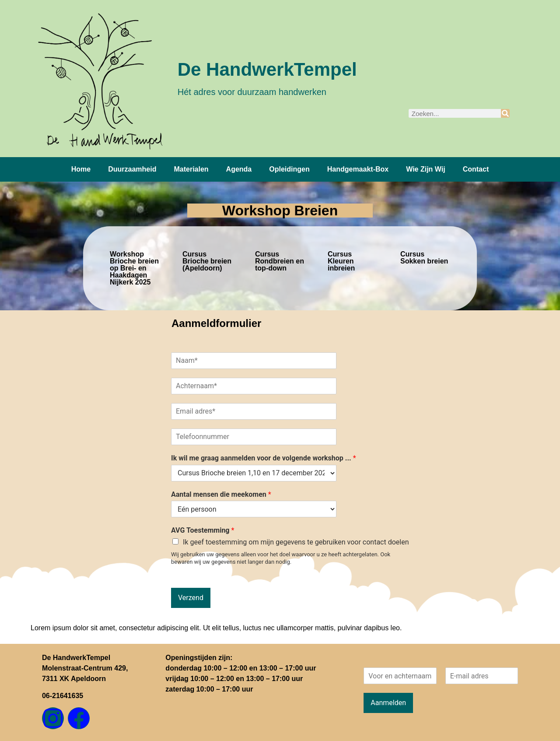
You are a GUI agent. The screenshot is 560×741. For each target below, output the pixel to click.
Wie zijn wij (425, 169)
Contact (476, 169)
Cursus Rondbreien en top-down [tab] (280, 261)
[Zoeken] (505, 113)
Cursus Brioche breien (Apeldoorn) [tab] (207, 261)
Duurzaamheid (132, 169)
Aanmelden (388, 703)
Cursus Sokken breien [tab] (424, 258)
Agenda (239, 169)
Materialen (191, 169)
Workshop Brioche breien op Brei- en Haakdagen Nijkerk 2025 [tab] (134, 268)
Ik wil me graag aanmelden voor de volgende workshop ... (264, 458)
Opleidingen (289, 169)
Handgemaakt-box (358, 169)
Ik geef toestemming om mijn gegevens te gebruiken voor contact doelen (296, 542)
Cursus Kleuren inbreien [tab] (341, 261)
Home (81, 169)
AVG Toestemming (203, 530)
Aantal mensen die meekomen (221, 494)
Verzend (191, 598)
